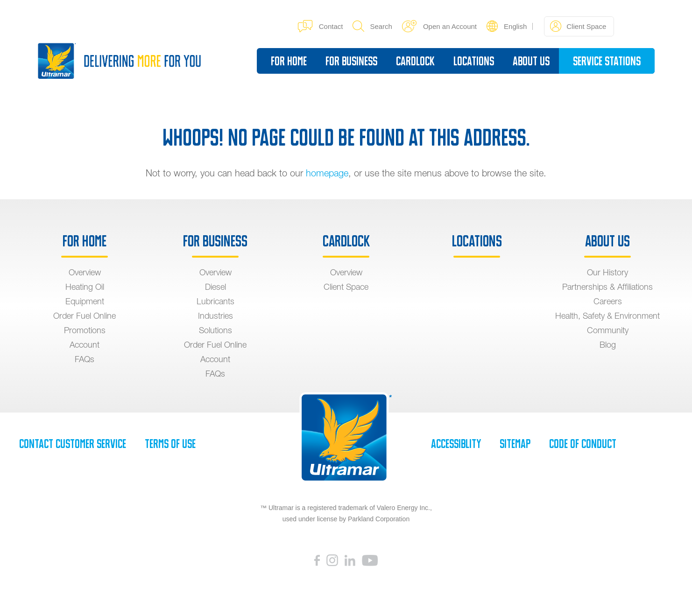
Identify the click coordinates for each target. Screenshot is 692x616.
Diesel (215, 287)
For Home (289, 61)
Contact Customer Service (73, 444)
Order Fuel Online (85, 316)
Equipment (85, 301)
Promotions (85, 330)
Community (608, 330)
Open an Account (439, 26)
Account (85, 345)
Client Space (578, 26)
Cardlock (415, 61)
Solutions (215, 330)
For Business (351, 61)
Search (372, 26)
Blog (608, 345)
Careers (608, 301)
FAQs (85, 359)
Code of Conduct (583, 444)
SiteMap (515, 444)
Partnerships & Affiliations (607, 287)
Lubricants (215, 301)
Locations (474, 61)
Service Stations (607, 61)
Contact (321, 26)
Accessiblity (456, 444)
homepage (327, 173)
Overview (85, 272)
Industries (215, 316)
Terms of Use (170, 444)
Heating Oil (85, 287)
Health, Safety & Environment (607, 316)
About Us (531, 61)
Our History (607, 272)
